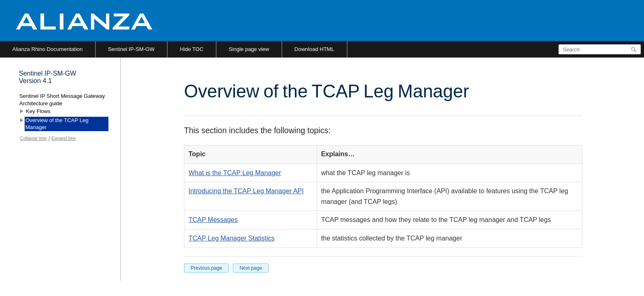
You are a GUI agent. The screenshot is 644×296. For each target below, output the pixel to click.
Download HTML (314, 49)
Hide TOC (192, 49)
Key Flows (38, 111)
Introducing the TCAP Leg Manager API (246, 191)
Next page (251, 268)
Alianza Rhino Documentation (47, 49)
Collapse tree (33, 138)
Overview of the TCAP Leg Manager (57, 124)
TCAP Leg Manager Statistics (232, 238)
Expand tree (63, 138)
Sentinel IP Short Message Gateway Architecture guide (62, 100)
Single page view (249, 49)
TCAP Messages (213, 220)
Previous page (206, 268)
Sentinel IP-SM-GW (131, 49)
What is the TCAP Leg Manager (235, 173)
